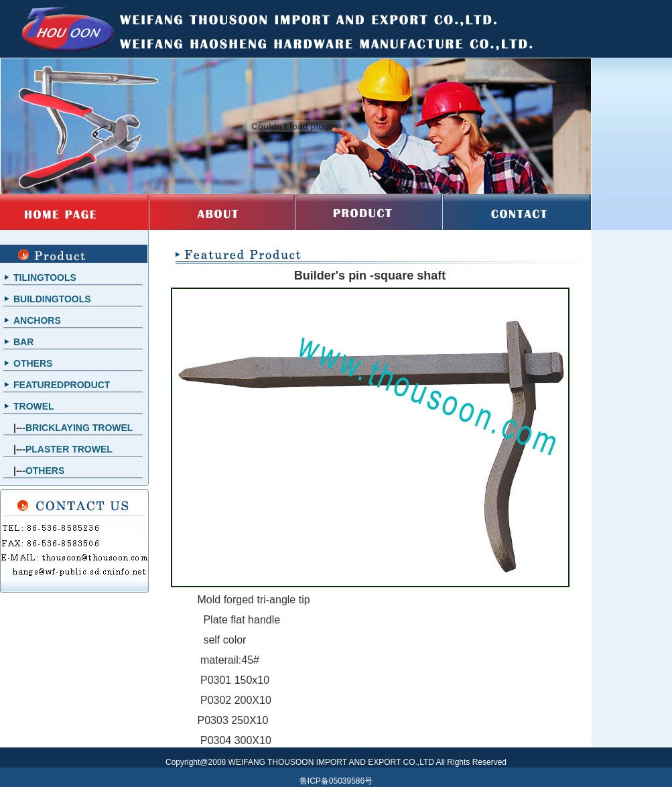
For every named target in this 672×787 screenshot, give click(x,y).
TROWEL (34, 406)
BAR (23, 342)
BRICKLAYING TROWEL (79, 428)
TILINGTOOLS (45, 278)
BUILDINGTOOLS (52, 299)
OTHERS (33, 363)
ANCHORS (37, 320)
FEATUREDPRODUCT (62, 385)
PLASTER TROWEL (69, 449)
